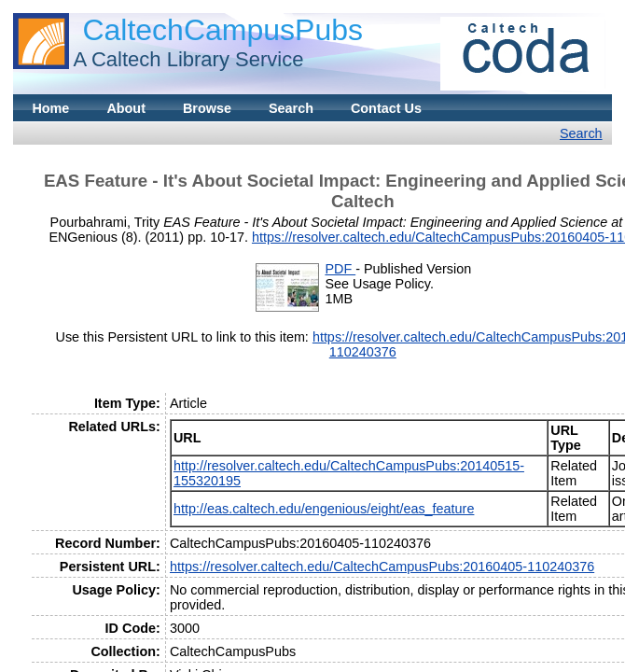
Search (291, 108)
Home (50, 108)
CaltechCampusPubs (222, 30)
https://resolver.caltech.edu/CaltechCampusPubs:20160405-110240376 (382, 567)
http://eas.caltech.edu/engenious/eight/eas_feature (324, 509)
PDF (340, 269)
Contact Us (386, 108)
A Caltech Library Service (188, 59)
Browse (207, 108)
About (126, 108)
